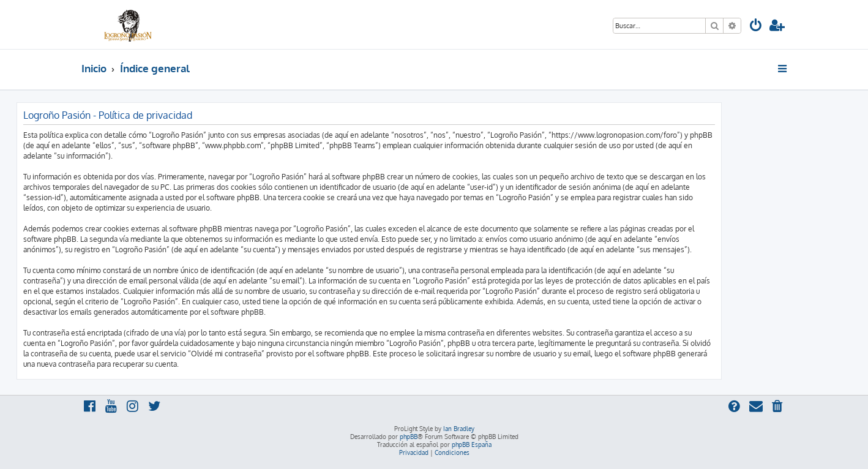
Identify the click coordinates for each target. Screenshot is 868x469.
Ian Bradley (459, 429)
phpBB (409, 437)
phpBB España (472, 445)
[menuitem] (756, 27)
